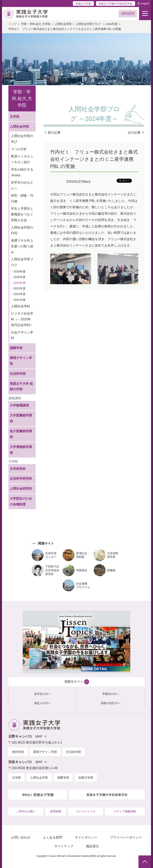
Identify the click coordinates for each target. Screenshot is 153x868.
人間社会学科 (21, 306)
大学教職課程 (19, 405)
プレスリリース (85, 811)
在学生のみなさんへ (22, 185)
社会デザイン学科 (22, 335)
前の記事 (54, 133)
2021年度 (20, 300)
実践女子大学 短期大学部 (21, 387)
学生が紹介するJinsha (22, 172)
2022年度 (20, 294)
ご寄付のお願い (26, 811)
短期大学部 (86, 778)
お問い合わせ (21, 837)
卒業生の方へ (111, 694)
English (145, 3)
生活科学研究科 (21, 479)
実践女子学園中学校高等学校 (115, 4)
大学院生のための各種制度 (21, 501)
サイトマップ (64, 846)
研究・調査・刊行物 (22, 198)
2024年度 (112, 24)
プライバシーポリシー (126, 837)
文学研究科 (18, 469)
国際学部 (16, 348)
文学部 (15, 117)
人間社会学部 (63, 24)
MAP (39, 736)
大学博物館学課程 (21, 450)
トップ (13, 24)
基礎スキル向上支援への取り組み (22, 246)
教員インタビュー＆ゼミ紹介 (22, 159)
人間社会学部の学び (22, 139)
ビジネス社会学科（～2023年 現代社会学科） (22, 319)
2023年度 (20, 288)
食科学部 (18, 752)
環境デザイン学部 (21, 361)
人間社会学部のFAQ (22, 230)
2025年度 (20, 277)
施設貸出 (92, 846)
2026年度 (20, 271)
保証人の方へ (42, 703)
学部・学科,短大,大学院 (36, 24)
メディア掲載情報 (125, 811)
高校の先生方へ (111, 703)
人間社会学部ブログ (89, 24)
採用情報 (56, 811)
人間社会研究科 (21, 489)
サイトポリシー (86, 837)
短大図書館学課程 (21, 434)
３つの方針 (19, 149)
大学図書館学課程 (21, 418)
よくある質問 (53, 837)
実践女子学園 (83, 4)
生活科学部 (18, 374)
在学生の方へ (42, 694)
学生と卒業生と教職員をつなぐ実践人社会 (22, 214)
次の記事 (134, 133)
